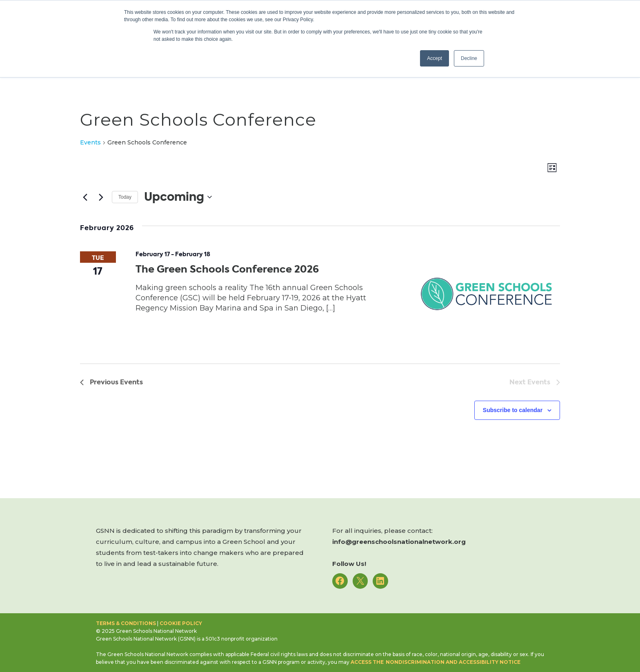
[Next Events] (101, 197)
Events (90, 142)
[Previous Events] (85, 197)
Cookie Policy (181, 623)
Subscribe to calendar (513, 410)
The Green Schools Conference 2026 (227, 269)
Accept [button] (434, 58)
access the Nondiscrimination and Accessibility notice (436, 662)
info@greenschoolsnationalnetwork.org (399, 542)
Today (125, 197)
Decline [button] (469, 58)
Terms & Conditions (126, 623)
